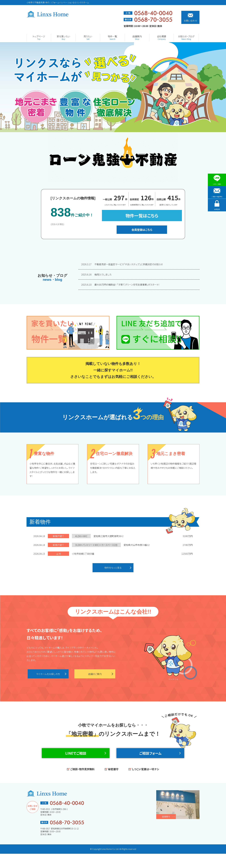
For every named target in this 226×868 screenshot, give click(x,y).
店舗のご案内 (95, 676)
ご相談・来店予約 (217, 196)
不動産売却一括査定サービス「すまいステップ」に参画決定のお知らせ (122, 264)
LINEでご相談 (76, 762)
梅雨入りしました (96, 274)
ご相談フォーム (150, 762)
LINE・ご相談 (217, 180)
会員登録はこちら (142, 230)
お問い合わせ (190, 18)
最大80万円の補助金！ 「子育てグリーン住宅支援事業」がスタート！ (120, 285)
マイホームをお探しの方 (48, 676)
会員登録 (217, 212)
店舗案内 (166, 831)
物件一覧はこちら (142, 216)
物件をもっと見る (113, 568)
